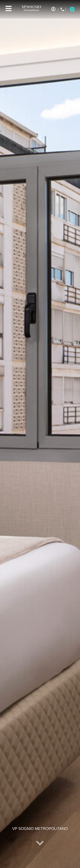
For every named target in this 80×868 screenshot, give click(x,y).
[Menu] (9, 9)
